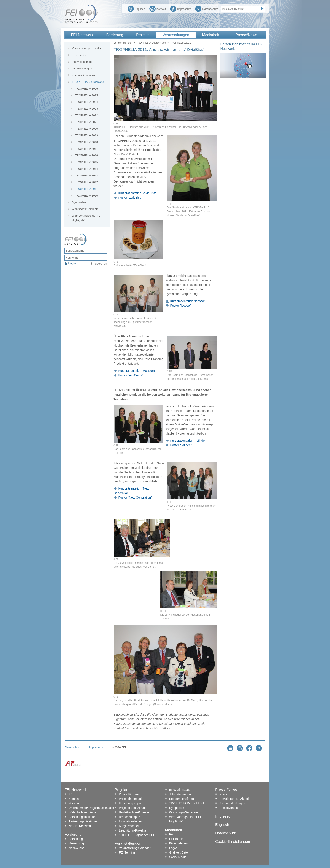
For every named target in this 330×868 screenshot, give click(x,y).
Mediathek (210, 35)
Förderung (115, 35)
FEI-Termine (80, 55)
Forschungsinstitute (82, 817)
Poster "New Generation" (135, 498)
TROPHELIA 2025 (87, 95)
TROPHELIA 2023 (87, 109)
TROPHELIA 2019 (87, 135)
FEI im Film (177, 839)
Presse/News (246, 35)
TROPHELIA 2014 (87, 169)
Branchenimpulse (131, 817)
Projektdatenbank (131, 799)
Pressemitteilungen (232, 803)
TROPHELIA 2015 (87, 162)
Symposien (79, 202)
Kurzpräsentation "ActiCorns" (138, 371)
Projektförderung (130, 794)
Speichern (101, 264)
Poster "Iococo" (181, 306)
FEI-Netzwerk (82, 35)
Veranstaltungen (176, 35)
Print (172, 834)
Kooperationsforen (83, 75)
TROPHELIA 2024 (87, 102)
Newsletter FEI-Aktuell (234, 799)
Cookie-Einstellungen (233, 842)
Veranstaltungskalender (87, 48)
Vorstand (75, 803)
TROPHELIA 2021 (87, 122)
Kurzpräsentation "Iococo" (188, 301)
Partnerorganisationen (84, 821)
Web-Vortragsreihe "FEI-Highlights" (87, 218)
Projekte (143, 35)
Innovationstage (82, 62)
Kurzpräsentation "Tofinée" (188, 441)
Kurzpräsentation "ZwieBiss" (137, 193)
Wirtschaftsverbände (83, 812)
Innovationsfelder (130, 821)
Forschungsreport (131, 803)
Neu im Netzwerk (80, 826)
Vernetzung (76, 843)
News (223, 794)
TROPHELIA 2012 (87, 182)
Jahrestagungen (82, 69)
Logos (173, 848)
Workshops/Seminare (85, 209)
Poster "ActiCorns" (131, 375)
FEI (71, 794)
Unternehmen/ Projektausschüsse (91, 808)
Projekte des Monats (133, 808)
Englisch (136, 8)
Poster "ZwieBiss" (130, 198)
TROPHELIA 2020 (87, 129)
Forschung (76, 839)
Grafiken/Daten (179, 852)
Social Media (178, 857)
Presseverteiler (229, 808)
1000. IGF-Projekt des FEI (136, 835)
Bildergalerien (179, 843)
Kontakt (158, 8)
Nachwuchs (77, 848)
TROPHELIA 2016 (87, 155)
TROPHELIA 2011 (87, 189)
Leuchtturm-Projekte (132, 830)
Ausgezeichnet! (129, 826)
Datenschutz (206, 8)
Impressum (181, 8)
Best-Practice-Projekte (134, 812)
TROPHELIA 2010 (87, 196)
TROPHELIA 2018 (87, 142)
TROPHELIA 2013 (87, 176)
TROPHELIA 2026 (87, 89)
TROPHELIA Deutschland (151, 43)
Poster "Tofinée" (181, 445)
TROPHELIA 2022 (87, 115)
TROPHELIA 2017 (87, 149)
